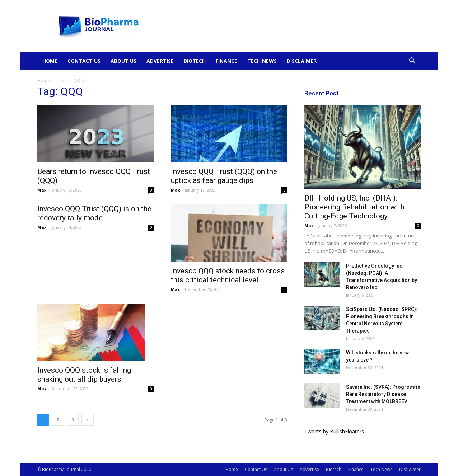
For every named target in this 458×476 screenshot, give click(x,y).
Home (50, 61)
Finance (226, 61)
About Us (123, 61)
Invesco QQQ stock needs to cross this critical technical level (228, 275)
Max (42, 190)
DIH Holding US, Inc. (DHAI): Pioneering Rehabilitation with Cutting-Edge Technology (354, 207)
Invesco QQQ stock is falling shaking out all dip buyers (84, 375)
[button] (412, 62)
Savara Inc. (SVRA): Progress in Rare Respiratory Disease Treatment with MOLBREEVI (383, 394)
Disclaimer (302, 61)
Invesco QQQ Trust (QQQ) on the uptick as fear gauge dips (224, 176)
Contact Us (84, 61)
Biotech (195, 61)
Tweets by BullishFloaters (334, 431)
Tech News (262, 61)
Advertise (160, 61)
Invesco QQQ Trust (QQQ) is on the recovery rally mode (94, 213)
